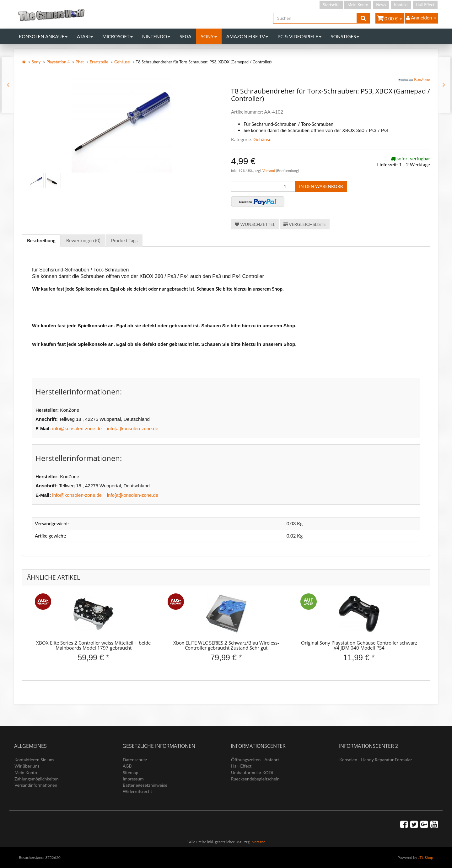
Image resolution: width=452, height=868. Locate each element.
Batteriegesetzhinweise (145, 785)
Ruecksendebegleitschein (255, 779)
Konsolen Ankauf (43, 36)
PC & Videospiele (299, 36)
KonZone (414, 80)
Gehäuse (122, 62)
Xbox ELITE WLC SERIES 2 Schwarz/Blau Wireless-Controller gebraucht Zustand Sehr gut (226, 645)
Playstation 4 (58, 62)
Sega (186, 36)
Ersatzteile (99, 62)
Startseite (331, 5)
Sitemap (131, 772)
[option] (93, 633)
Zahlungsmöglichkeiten (37, 779)
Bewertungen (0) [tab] (83, 240)
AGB (127, 766)
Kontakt (401, 5)
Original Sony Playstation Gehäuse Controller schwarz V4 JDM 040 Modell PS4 (359, 645)
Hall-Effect (425, 5)
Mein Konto (358, 5)
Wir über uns (27, 766)
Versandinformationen (36, 785)
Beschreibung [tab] (41, 240)
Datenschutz (135, 760)
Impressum (133, 779)
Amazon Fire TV (247, 36)
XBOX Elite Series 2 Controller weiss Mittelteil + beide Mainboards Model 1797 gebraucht (93, 645)
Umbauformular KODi (252, 772)
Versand (269, 171)
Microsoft (118, 36)
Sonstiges (345, 36)
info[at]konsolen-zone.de (133, 429)
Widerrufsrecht (137, 791)
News (381, 5)
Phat (80, 62)
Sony (209, 36)
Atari (85, 36)
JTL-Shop (425, 857)
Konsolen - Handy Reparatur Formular (376, 760)
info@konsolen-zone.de (77, 429)
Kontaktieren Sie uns (34, 760)
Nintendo (156, 36)
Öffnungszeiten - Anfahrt (255, 760)
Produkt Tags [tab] (124, 240)
